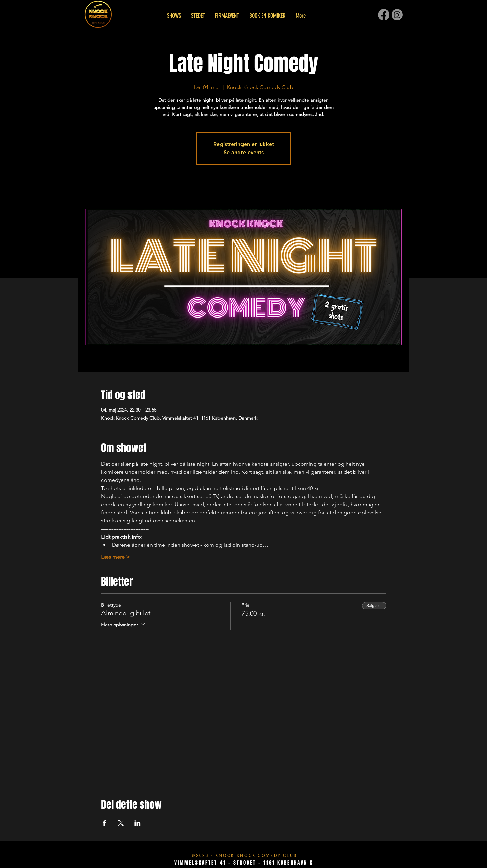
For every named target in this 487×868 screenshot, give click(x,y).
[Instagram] (397, 15)
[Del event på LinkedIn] (137, 823)
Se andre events (244, 152)
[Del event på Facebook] (104, 823)
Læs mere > (115, 557)
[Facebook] (384, 15)
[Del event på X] (121, 823)
